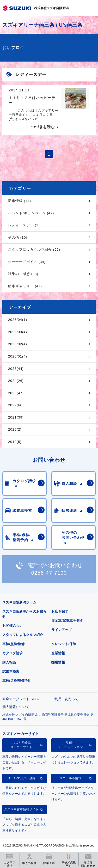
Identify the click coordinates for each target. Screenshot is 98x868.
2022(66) (16, 405)
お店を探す (60, 611)
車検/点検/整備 (13, 644)
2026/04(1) (18, 320)
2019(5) (15, 442)
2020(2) (15, 429)
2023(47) (16, 393)
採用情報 (58, 662)
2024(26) (16, 381)
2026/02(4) (18, 344)
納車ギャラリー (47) (25, 286)
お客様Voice (12, 626)
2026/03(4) (18, 332)
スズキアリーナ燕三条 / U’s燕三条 (42, 25)
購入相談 (9, 662)
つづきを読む (43, 127)
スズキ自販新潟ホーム (19, 602)
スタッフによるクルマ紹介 (23, 635)
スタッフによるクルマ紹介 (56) (34, 249)
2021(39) (16, 417)
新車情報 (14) (20, 201)
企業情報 (58, 653)
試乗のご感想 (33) (23, 274)
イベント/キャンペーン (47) (31, 213)
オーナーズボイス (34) (27, 262)
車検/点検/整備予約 (17, 681)
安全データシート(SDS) (20, 699)
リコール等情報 (70, 778)
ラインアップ (62, 630)
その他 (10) (18, 237)
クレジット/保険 (64, 644)
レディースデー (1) (24, 225)
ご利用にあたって (65, 699)
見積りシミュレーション (70, 745)
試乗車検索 (11, 671)
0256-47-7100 (49, 573)
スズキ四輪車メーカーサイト (21, 745)
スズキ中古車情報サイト (21, 809)
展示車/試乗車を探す (67, 621)
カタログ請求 (13, 653)
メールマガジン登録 (21, 778)
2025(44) (16, 369)
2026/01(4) (18, 356)
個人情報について (16, 707)
